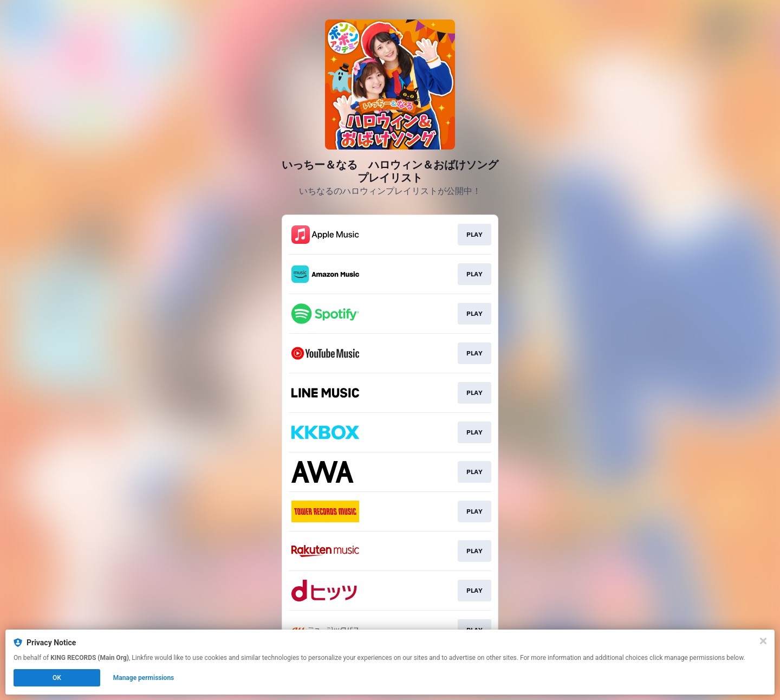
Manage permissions (144, 678)
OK (57, 678)
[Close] (763, 641)
